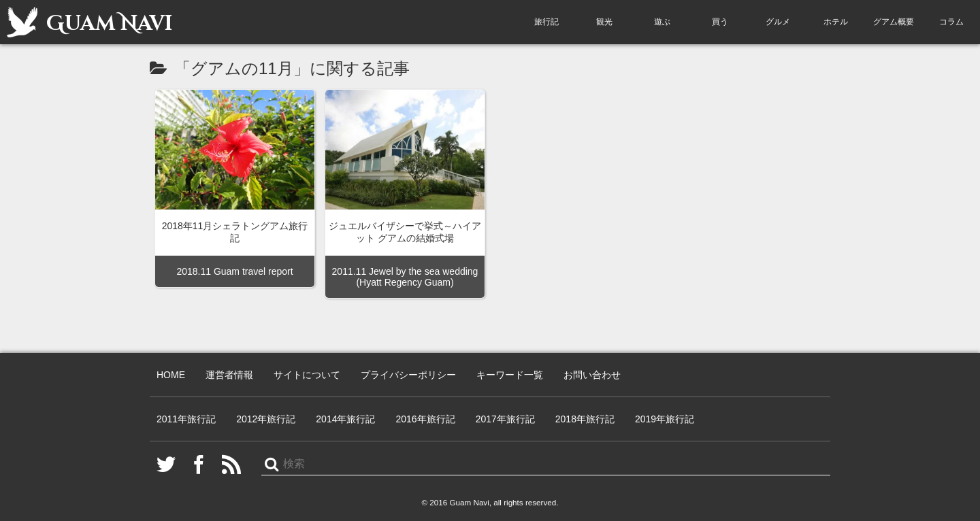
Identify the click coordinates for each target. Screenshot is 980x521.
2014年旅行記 (345, 419)
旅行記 (546, 22)
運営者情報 (229, 375)
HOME (171, 375)
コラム (951, 22)
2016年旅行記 (425, 419)
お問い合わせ (592, 375)
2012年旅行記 (266, 419)
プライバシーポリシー (408, 375)
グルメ (778, 22)
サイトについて (307, 375)
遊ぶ (662, 22)
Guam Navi (89, 22)
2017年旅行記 (505, 419)
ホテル (836, 22)
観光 (604, 22)
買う (720, 22)
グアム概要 (894, 22)
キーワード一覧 (510, 375)
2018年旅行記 (585, 419)
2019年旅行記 (665, 419)
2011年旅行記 (186, 419)
